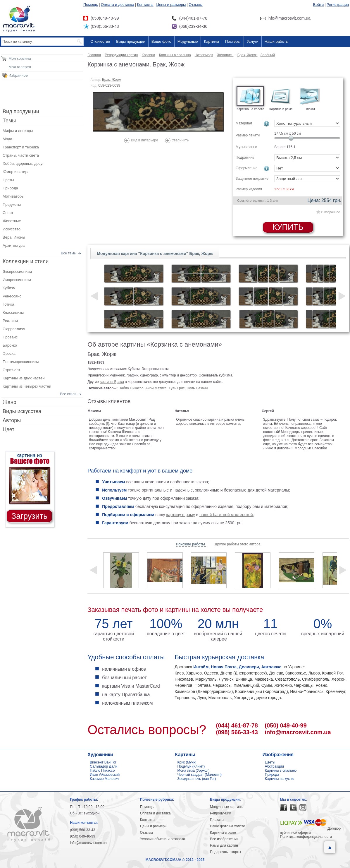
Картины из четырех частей (27, 386)
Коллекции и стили (26, 261)
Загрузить (29, 516)
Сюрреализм (14, 329)
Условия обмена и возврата (163, 839)
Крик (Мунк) (187, 762)
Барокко (10, 345)
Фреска (9, 353)
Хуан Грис (176, 388)
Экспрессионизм (17, 272)
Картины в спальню (281, 771)
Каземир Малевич (104, 779)
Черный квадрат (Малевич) (200, 775)
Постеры (233, 41)
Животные (12, 221)
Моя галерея (20, 67)
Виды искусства (22, 411)
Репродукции (220, 813)
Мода (7, 139)
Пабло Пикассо (131, 388)
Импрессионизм (17, 280)
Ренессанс (12, 296)
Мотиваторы (13, 196)
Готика (8, 304)
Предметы (12, 204)
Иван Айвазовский (105, 775)
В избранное (331, 212)
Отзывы (196, 5)
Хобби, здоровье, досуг (23, 164)
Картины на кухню (280, 779)
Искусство (12, 229)
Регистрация (338, 5)
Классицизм (13, 313)
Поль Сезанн (197, 388)
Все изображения (224, 839)
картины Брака (112, 382)
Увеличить (180, 140)
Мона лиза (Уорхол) (194, 771)
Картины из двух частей (24, 378)
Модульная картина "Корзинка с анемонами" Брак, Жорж (155, 254)
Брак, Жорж (112, 80)
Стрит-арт (11, 370)
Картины (211, 41)
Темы (9, 121)
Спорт (8, 213)
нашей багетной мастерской (226, 515)
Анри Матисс (156, 388)
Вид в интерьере (145, 140)
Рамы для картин (224, 845)
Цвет (8, 429)
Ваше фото (161, 41)
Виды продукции (131, 41)
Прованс (10, 337)
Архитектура (14, 245)
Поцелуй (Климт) (191, 766)
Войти (318, 5)
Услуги (253, 41)
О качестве (100, 41)
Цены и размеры (171, 5)
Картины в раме (223, 833)
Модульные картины (227, 807)
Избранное (18, 75)
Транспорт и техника (21, 147)
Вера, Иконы (14, 237)
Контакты (145, 5)
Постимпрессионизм (21, 362)
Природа (10, 188)
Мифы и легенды (18, 131)
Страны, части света (21, 155)
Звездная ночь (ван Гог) (197, 779)
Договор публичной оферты (311, 831)
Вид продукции (21, 112)
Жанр (10, 402)
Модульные (188, 41)
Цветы (8, 180)
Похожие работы (191, 544)
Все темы (69, 253)
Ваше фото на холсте (227, 826)
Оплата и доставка (118, 5)
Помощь (91, 5)
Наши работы (277, 41)
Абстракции (274, 766)
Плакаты (217, 820)
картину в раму (181, 515)
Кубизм (9, 288)
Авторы (12, 420)
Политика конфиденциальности (306, 837)
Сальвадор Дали (104, 766)
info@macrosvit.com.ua (298, 732)
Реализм (10, 321)
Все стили (68, 394)
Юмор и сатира (16, 172)
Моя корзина (20, 58)
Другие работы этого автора (238, 544)
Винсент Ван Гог (103, 762)
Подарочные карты (225, 852)
